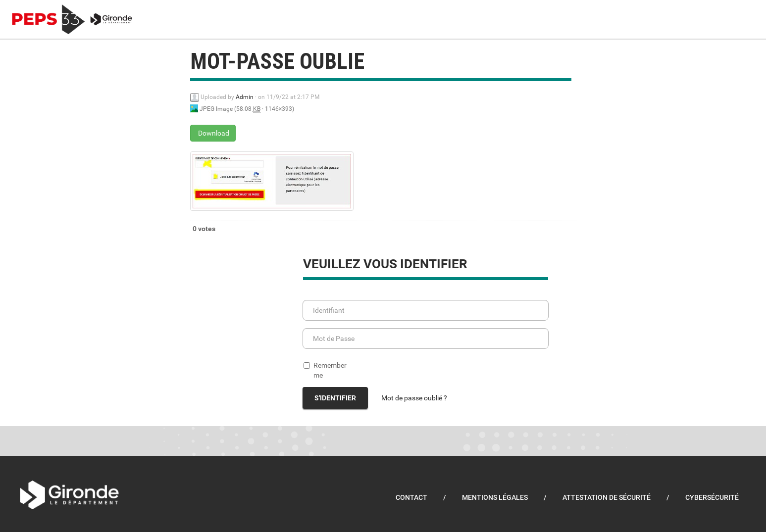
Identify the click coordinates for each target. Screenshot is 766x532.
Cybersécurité (712, 497)
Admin (245, 97)
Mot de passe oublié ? (414, 398)
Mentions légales (495, 497)
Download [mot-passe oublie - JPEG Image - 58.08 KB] (213, 133)
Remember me (325, 370)
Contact (411, 497)
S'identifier (335, 398)
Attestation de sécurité (607, 497)
